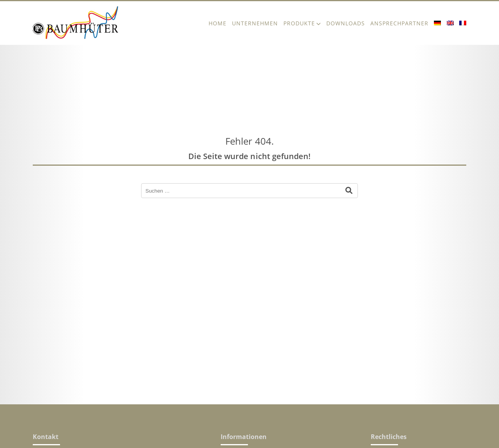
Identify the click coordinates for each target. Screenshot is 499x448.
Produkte (299, 23)
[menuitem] (437, 23)
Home (218, 23)
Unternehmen (255, 23)
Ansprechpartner (399, 23)
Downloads (346, 23)
